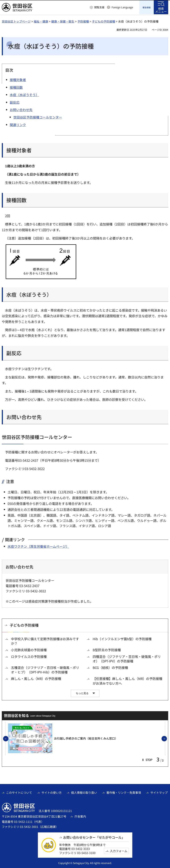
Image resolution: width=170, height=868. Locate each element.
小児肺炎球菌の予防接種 (29, 649)
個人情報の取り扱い (84, 792)
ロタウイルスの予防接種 (29, 656)
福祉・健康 (41, 21)
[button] (97, 7)
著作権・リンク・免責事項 (124, 792)
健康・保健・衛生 (63, 21)
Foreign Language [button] (122, 7)
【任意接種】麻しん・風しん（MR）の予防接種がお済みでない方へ (127, 680)
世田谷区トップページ (16, 21)
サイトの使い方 (52, 792)
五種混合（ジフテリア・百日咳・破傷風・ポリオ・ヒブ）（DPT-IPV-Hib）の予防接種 (45, 669)
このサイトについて (19, 792)
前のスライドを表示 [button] (8, 738)
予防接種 (83, 21)
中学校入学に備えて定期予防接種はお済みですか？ (45, 641)
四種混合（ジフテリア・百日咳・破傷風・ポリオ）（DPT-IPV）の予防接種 (127, 658)
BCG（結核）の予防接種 (110, 667)
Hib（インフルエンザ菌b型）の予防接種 (122, 638)
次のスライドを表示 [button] (167, 738)
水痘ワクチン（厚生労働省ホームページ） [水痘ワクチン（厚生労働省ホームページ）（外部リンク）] (38, 546)
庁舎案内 (80, 816)
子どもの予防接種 (103, 21)
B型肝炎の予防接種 (107, 649)
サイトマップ (159, 792)
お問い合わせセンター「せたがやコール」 (94, 837)
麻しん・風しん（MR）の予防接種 (36, 678)
